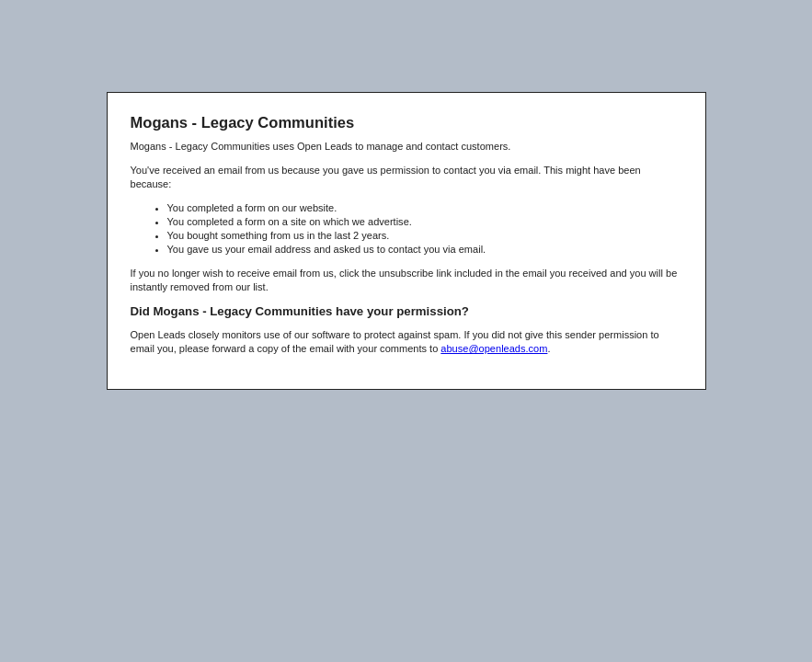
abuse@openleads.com (494, 348)
